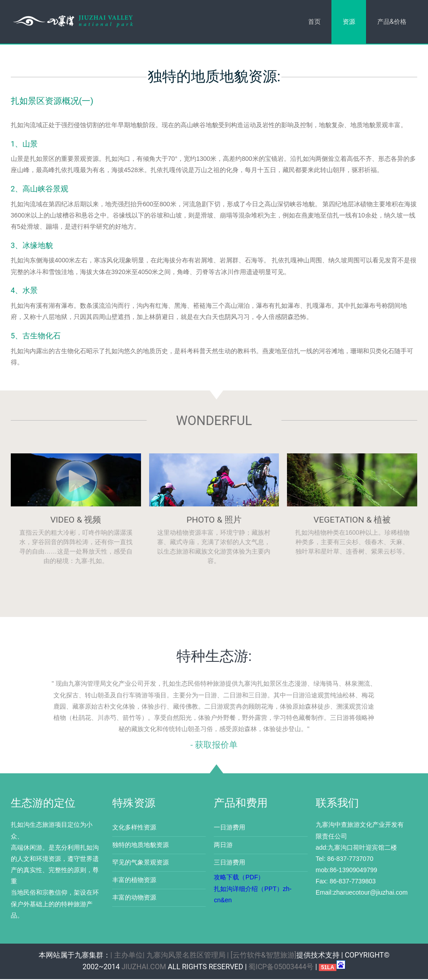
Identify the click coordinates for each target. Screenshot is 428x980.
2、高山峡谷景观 (40, 190)
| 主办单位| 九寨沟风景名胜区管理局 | (170, 956)
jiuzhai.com (144, 968)
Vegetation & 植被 (352, 521)
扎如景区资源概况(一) (52, 101)
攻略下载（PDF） (239, 878)
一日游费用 (229, 828)
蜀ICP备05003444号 (281, 968)
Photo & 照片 (214, 521)
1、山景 (24, 144)
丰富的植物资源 (134, 881)
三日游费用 (229, 863)
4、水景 (24, 291)
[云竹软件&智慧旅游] (263, 956)
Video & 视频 (76, 521)
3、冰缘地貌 (32, 246)
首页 (313, 22)
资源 (348, 22)
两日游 (223, 846)
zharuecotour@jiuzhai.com (371, 893)
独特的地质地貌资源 (141, 846)
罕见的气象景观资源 (141, 863)
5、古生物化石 (36, 337)
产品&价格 (391, 22)
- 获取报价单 (214, 746)
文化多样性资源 (134, 828)
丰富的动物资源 (134, 898)
